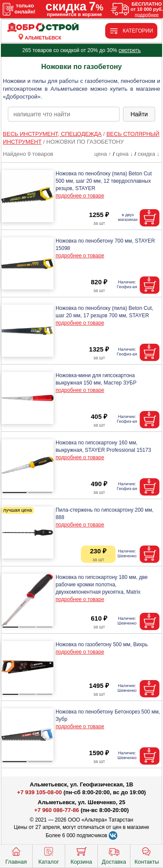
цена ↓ (125, 154)
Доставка (114, 855)
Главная (16, 855)
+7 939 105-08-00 (39, 792)
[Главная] (43, 28)
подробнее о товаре (80, 196)
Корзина (81, 855)
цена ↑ (103, 154)
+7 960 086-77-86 (57, 810)
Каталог (48, 855)
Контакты (146, 855)
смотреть (130, 50)
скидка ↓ (149, 154)
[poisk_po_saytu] (64, 114)
